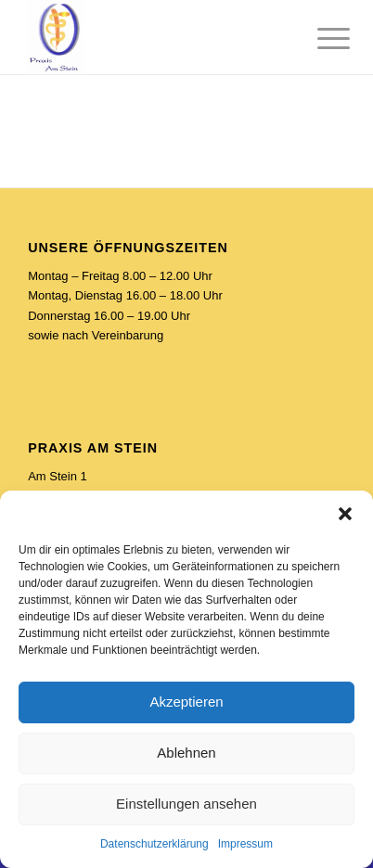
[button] (345, 514)
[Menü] (319, 39)
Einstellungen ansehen (186, 804)
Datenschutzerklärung (154, 844)
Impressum (245, 844)
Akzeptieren (186, 702)
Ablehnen (186, 753)
